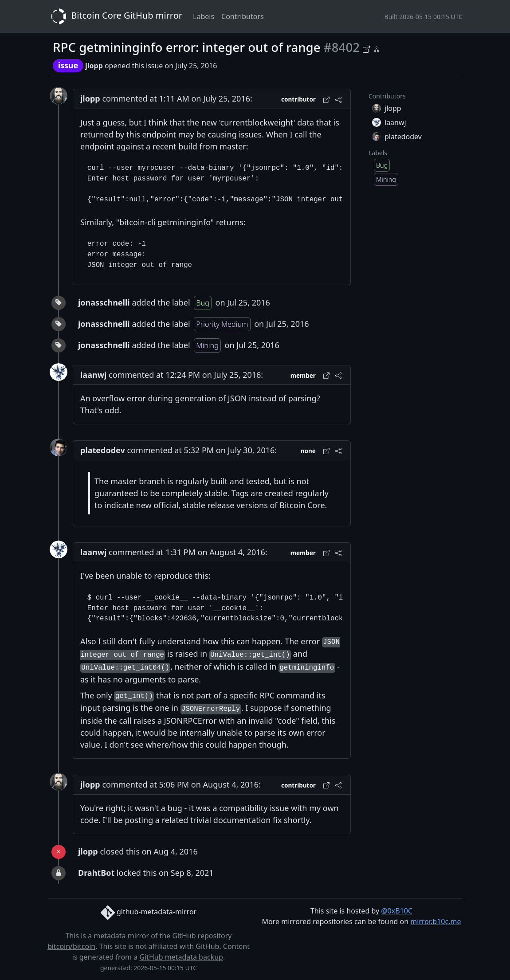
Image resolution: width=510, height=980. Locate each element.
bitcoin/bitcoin (71, 946)
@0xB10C (397, 911)
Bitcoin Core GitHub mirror (115, 16)
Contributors (243, 16)
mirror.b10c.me (435, 921)
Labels (204, 16)
